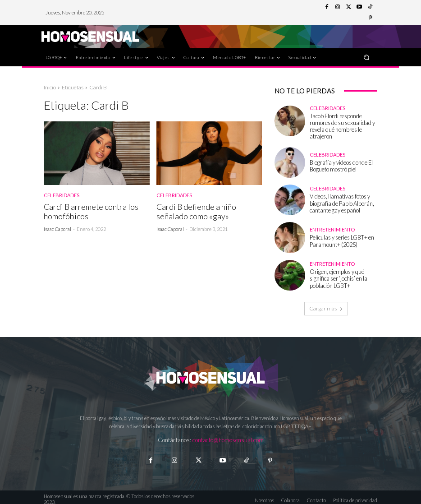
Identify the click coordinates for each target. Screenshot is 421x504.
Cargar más (326, 305)
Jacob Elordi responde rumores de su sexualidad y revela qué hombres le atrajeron (343, 124)
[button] (367, 57)
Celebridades (62, 195)
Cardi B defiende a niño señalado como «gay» (194, 211)
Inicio (50, 87)
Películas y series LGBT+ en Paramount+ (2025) (339, 237)
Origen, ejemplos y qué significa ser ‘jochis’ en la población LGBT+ (343, 275)
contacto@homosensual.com (228, 436)
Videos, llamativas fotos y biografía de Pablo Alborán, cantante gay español (338, 200)
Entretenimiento (332, 227)
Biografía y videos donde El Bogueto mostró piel (338, 162)
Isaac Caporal (57, 228)
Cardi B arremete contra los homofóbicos (89, 211)
